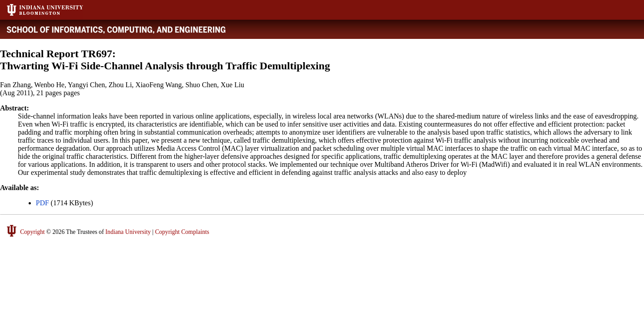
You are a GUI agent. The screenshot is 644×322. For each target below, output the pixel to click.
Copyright (32, 232)
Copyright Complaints (182, 232)
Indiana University (128, 232)
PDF (42, 203)
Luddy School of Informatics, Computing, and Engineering (124, 29)
